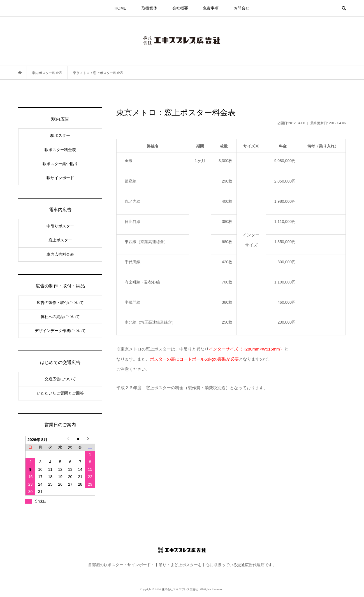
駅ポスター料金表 (60, 150)
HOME (120, 8)
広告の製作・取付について (60, 303)
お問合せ (242, 8)
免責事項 (211, 8)
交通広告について (60, 379)
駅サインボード (60, 178)
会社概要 (180, 8)
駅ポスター (60, 135)
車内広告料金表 (60, 254)
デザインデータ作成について (60, 331)
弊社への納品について (60, 317)
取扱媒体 (149, 8)
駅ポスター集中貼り (60, 164)
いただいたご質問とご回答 (60, 393)
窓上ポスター (60, 240)
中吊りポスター (60, 226)
